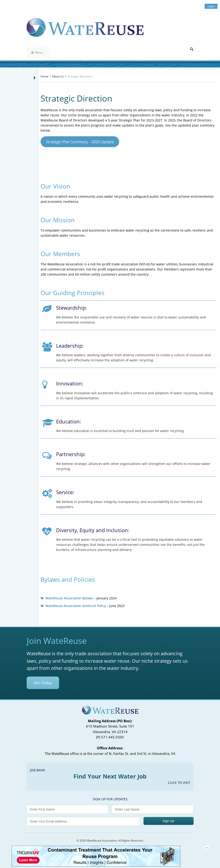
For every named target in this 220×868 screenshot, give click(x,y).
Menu (37, 52)
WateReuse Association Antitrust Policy (76, 606)
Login (211, 6)
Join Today (43, 683)
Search (192, 49)
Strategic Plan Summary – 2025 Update (80, 142)
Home (45, 76)
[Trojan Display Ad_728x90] (96, 865)
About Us (58, 76)
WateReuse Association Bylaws (69, 598)
